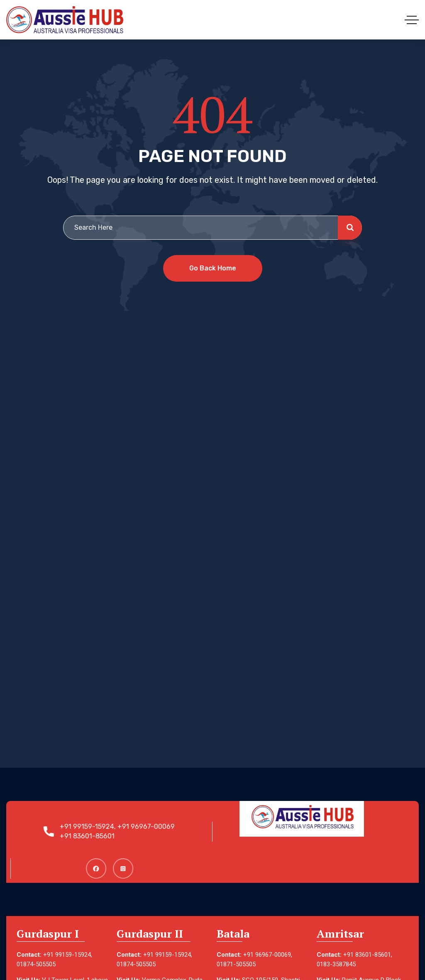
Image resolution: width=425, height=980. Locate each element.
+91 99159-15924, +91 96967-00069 (121, 826)
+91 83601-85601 (90, 836)
